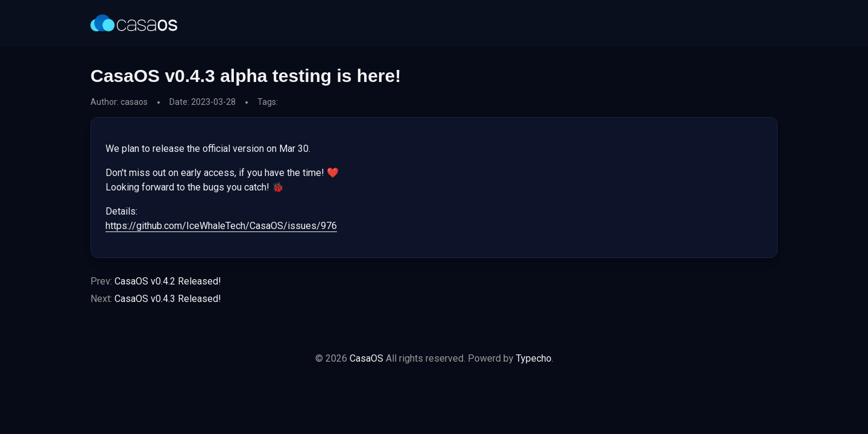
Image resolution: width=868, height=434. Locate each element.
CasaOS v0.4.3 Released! (168, 299)
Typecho (534, 358)
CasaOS (366, 358)
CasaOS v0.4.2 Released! (168, 281)
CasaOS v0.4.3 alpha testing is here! (246, 76)
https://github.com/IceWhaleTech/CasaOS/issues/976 (221, 226)
